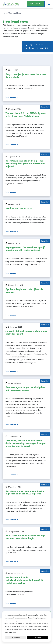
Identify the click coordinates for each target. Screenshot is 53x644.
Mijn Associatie (36, 4)
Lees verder (11, 97)
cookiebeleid (12, 632)
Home (5, 13)
